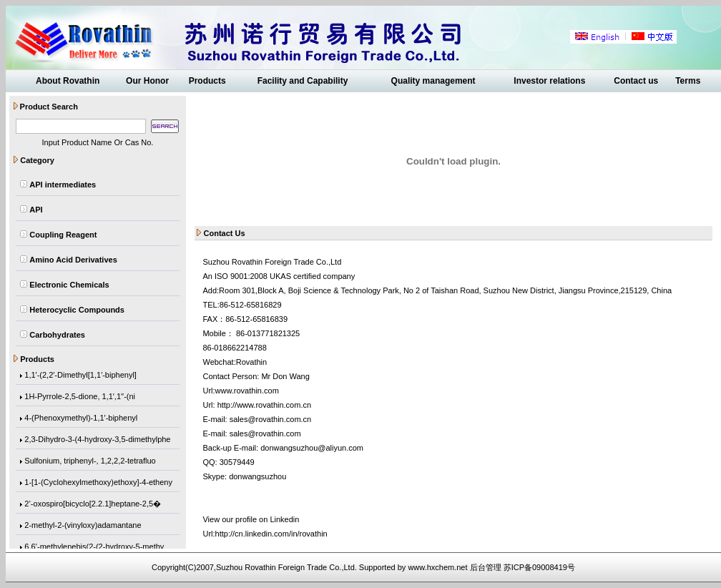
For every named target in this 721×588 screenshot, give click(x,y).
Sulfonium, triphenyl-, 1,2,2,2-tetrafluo (90, 461)
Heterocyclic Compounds (77, 310)
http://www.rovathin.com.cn (264, 405)
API (36, 210)
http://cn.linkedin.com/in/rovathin (271, 534)
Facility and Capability (303, 81)
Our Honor (147, 81)
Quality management (433, 81)
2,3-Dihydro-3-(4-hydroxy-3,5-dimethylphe (97, 440)
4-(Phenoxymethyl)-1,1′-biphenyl (81, 418)
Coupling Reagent (63, 235)
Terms (688, 81)
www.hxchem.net (437, 567)
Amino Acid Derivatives (73, 260)
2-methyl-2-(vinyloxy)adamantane (83, 526)
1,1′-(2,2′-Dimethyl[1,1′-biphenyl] (80, 376)
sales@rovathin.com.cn (271, 419)
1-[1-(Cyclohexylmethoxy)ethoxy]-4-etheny (98, 483)
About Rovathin (68, 81)
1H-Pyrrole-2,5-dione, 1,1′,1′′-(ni (80, 397)
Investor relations (549, 81)
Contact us (636, 81)
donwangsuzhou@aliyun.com (312, 448)
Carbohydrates (57, 335)
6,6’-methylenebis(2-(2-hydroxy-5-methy (94, 547)
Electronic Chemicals (69, 285)
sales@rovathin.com (265, 433)
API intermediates (63, 185)
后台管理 (486, 567)
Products (207, 81)
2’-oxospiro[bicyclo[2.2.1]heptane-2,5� (93, 504)
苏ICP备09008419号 (539, 567)
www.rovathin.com (247, 391)
